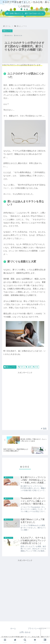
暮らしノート (10, 367)
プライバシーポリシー (37, 628)
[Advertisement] (25, 399)
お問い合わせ (25, 632)
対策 (36, 367)
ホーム (13, 628)
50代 (21, 367)
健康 (28, 367)
